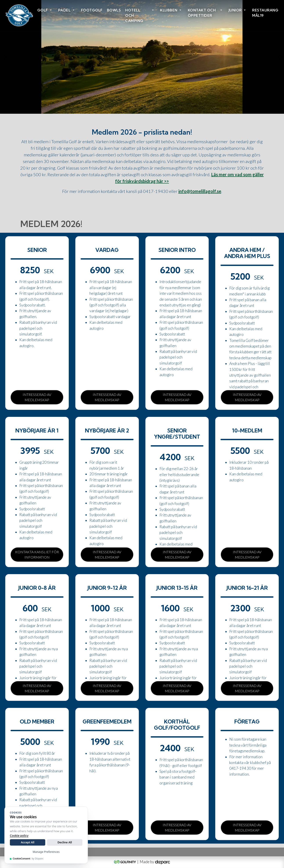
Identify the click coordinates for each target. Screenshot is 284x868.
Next (280, 57)
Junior (235, 10)
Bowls (114, 10)
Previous (4, 57)
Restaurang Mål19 (265, 13)
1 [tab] (136, 106)
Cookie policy (19, 836)
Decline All (65, 842)
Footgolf (92, 10)
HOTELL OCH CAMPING (134, 15)
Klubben (169, 10)
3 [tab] (149, 106)
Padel (64, 10)
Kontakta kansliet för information (37, 554)
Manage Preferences (46, 852)
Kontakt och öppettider (202, 13)
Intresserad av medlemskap (37, 397)
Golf (43, 10)
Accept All (28, 842)
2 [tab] (142, 106)
